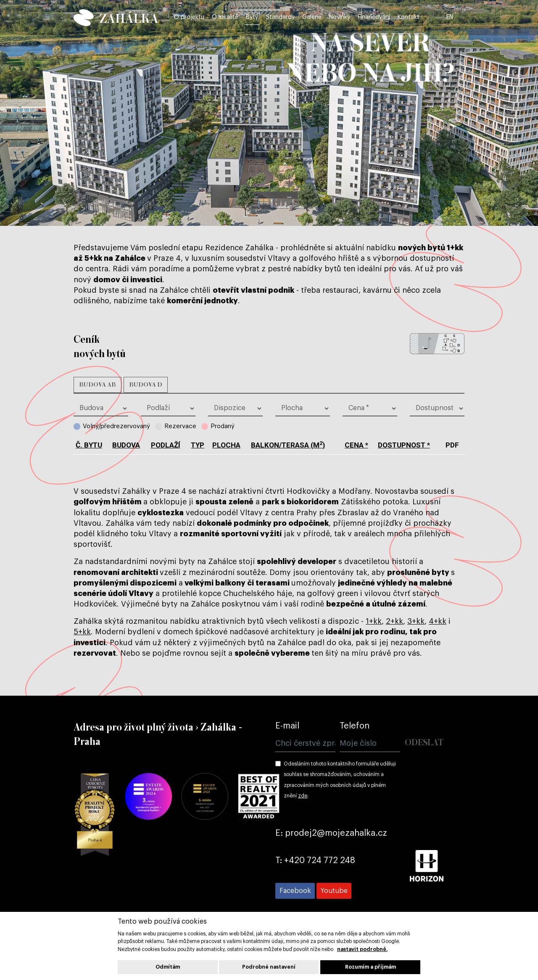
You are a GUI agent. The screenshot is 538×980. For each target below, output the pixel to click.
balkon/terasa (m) (288, 445)
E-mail (287, 726)
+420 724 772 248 (320, 861)
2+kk (394, 621)
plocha (226, 445)
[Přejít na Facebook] (295, 891)
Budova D (146, 385)
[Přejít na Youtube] (334, 891)
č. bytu (89, 445)
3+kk (416, 621)
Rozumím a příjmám (371, 967)
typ (198, 445)
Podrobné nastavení (269, 967)
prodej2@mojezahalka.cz (336, 833)
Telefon (355, 726)
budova (126, 445)
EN (460, 18)
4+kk (438, 621)
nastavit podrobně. (362, 949)
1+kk (374, 621)
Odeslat (424, 743)
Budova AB (98, 385)
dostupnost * (404, 445)
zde (303, 796)
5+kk (82, 632)
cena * (356, 445)
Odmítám (168, 967)
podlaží (166, 445)
